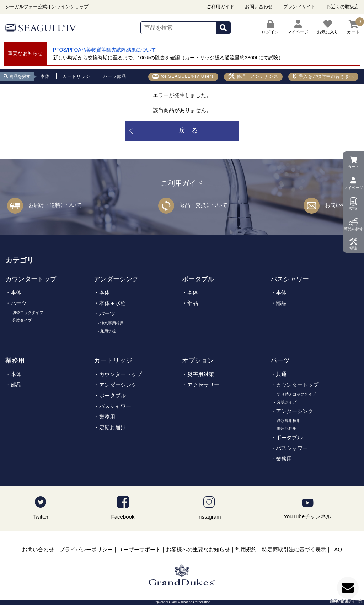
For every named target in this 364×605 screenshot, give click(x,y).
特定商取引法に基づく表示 (294, 549)
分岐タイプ (22, 320)
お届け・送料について (55, 205)
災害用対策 (201, 374)
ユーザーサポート (139, 549)
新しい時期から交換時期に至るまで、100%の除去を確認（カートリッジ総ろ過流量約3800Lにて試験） (168, 58)
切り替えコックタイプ (296, 394)
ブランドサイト (299, 7)
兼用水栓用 (287, 428)
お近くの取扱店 (342, 7)
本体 (16, 292)
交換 (353, 208)
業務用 (15, 360)
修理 (353, 248)
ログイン (270, 27)
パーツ (19, 303)
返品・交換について (204, 205)
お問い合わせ (259, 7)
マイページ (354, 188)
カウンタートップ (31, 279)
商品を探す (354, 229)
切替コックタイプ (28, 312)
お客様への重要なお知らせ (198, 549)
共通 (281, 374)
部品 (193, 303)
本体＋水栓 (113, 303)
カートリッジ (113, 360)
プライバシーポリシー (86, 549)
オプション (198, 360)
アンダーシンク (116, 279)
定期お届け (113, 427)
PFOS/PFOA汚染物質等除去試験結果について (105, 50)
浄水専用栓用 (112, 323)
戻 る (188, 130)
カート (354, 167)
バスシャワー (290, 279)
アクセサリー (203, 385)
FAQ (337, 549)
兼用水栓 (108, 331)
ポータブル (198, 279)
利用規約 (246, 549)
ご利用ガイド (220, 7)
